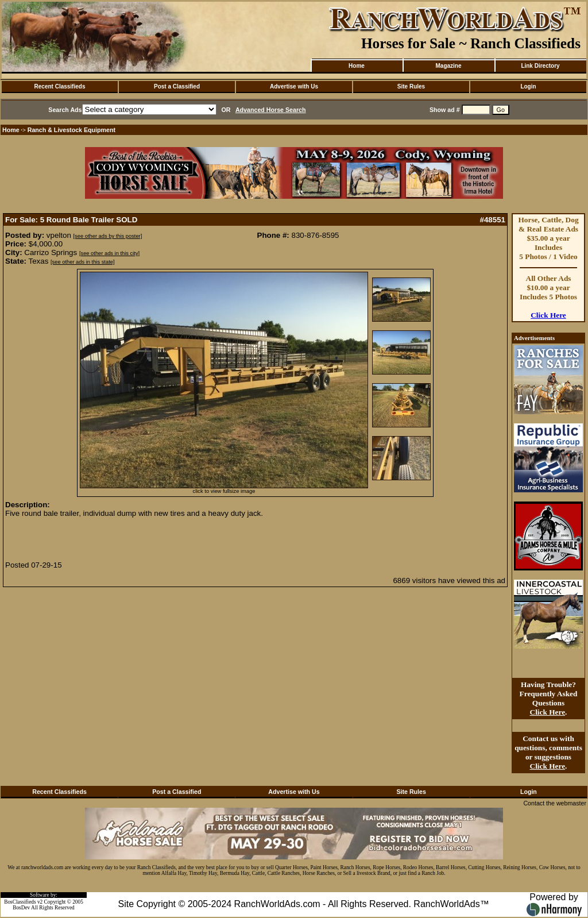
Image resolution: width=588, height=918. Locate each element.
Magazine (448, 66)
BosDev (21, 908)
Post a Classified (177, 86)
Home (357, 66)
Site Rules (411, 86)
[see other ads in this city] (109, 253)
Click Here (548, 315)
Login (528, 86)
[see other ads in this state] (82, 262)
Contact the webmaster (555, 803)
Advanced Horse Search (271, 110)
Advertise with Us (294, 86)
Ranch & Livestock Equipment (71, 130)
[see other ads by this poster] (108, 236)
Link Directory (540, 66)
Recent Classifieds (60, 86)
